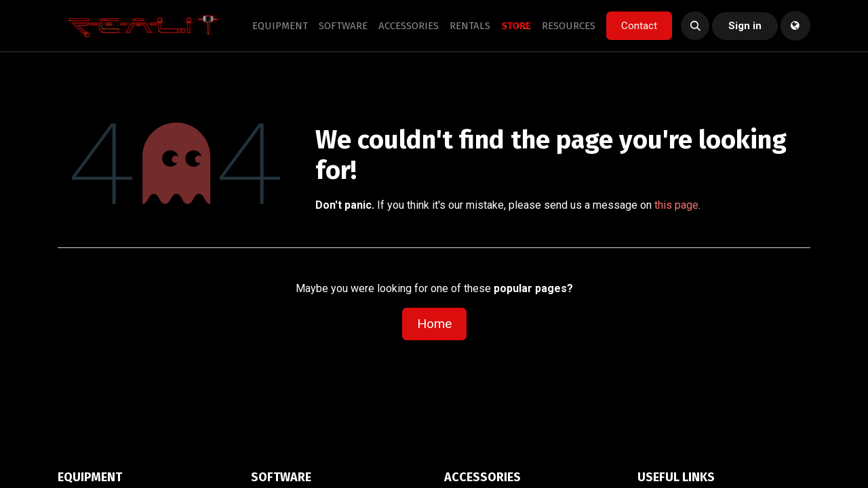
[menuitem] (280, 26)
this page (676, 205)
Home (434, 324)
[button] (695, 26)
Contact (639, 26)
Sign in (745, 26)
